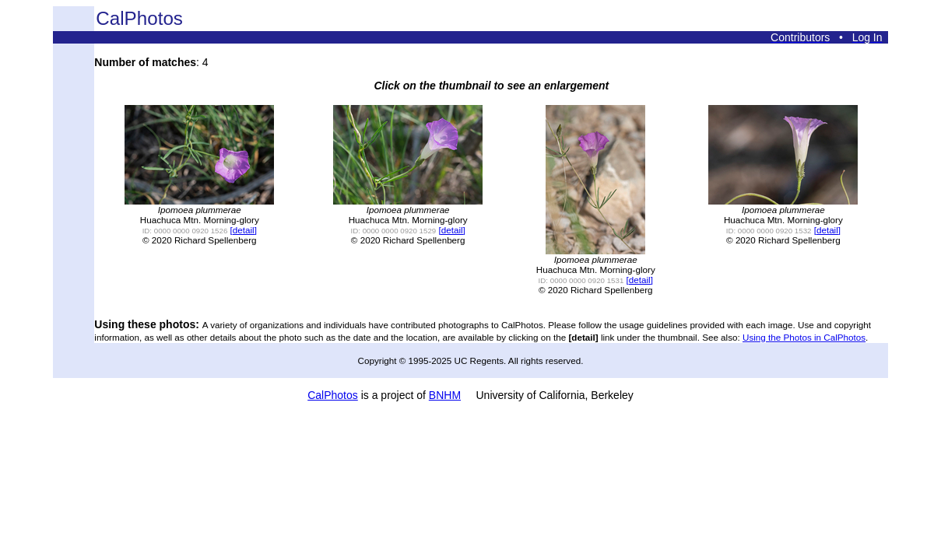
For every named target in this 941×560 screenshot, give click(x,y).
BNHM (445, 395)
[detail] (244, 230)
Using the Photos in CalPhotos (804, 337)
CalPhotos (333, 395)
